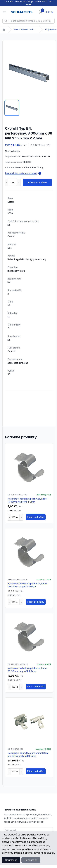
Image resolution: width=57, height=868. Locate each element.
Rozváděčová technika (25, 29)
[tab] (12, 108)
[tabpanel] (29, 73)
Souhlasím (11, 860)
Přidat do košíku (37, 182)
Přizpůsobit (31, 860)
